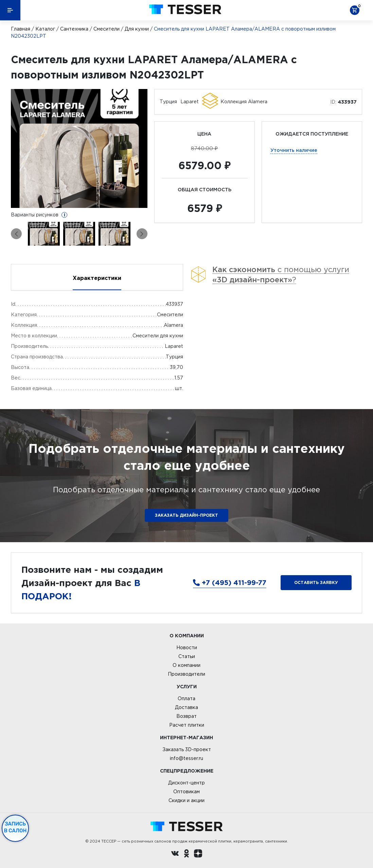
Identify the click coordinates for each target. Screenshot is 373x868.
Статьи (187, 656)
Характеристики (97, 278)
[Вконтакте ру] (175, 854)
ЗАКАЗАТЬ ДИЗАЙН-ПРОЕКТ (186, 515)
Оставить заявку (316, 582)
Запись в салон (15, 827)
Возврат (186, 716)
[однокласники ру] (186, 854)
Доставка (186, 707)
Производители (186, 674)
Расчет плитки (187, 725)
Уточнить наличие (294, 150)
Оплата (186, 698)
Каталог (45, 29)
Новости (187, 648)
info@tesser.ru (186, 758)
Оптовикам (186, 792)
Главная (21, 29)
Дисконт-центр (186, 783)
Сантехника (74, 29)
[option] (79, 148)
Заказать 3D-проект (187, 749)
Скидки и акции (186, 800)
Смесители (106, 29)
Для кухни (137, 29)
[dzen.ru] (198, 854)
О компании (186, 665)
